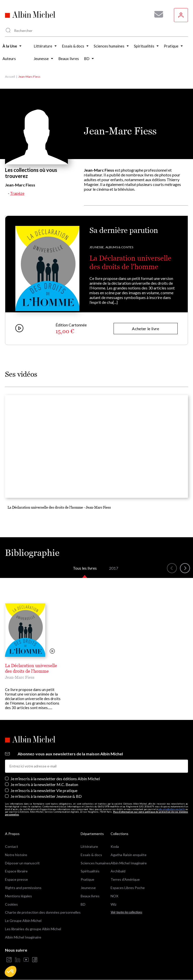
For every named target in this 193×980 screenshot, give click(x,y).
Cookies (11, 904)
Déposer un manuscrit (22, 863)
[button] (11, 971)
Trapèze (17, 193)
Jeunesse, (97, 247)
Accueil (10, 77)
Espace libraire (16, 871)
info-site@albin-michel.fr (172, 809)
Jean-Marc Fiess (20, 677)
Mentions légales (18, 896)
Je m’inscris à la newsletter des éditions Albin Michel (55, 779)
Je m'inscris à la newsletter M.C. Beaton (44, 784)
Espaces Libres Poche (128, 888)
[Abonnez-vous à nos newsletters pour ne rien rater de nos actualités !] (157, 14)
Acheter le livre (146, 329)
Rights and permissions (23, 888)
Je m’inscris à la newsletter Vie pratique (44, 790)
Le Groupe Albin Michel (23, 921)
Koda (115, 846)
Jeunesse (88, 888)
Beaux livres (90, 896)
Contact (12, 846)
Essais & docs (91, 855)
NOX (114, 896)
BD (83, 904)
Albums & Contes (119, 247)
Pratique (87, 879)
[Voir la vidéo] (52, 651)
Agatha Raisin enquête (129, 855)
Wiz (113, 904)
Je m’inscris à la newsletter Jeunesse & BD (46, 796)
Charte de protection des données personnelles (43, 912)
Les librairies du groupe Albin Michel (33, 929)
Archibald (118, 871)
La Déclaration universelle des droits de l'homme (130, 262)
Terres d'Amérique (125, 879)
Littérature (89, 846)
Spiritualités (90, 871)
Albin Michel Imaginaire (23, 937)
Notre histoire (16, 855)
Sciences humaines (96, 863)
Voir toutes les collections (126, 912)
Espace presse (16, 879)
